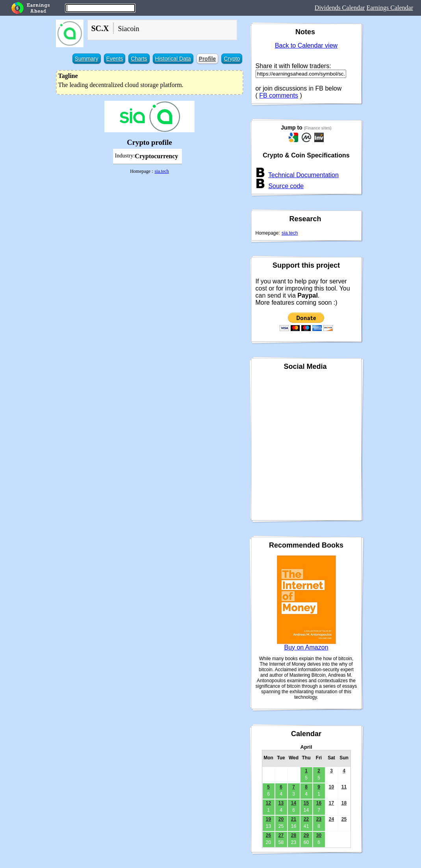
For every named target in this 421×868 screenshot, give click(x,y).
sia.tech (161, 171)
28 (294, 835)
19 (268, 819)
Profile (208, 59)
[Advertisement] (150, 231)
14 (294, 803)
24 (331, 819)
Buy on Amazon (306, 647)
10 (331, 787)
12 (268, 803)
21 (294, 819)
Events (115, 59)
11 (344, 787)
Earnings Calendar (390, 8)
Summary (87, 59)
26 (268, 835)
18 (344, 803)
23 (319, 819)
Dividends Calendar (340, 8)
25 (344, 819)
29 (306, 835)
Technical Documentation (303, 175)
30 (319, 835)
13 (281, 803)
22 (306, 819)
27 (281, 835)
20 (281, 819)
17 (331, 803)
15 (306, 803)
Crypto (232, 59)
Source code (286, 186)
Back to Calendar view (306, 45)
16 (319, 803)
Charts (139, 59)
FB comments (279, 95)
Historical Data (173, 59)
